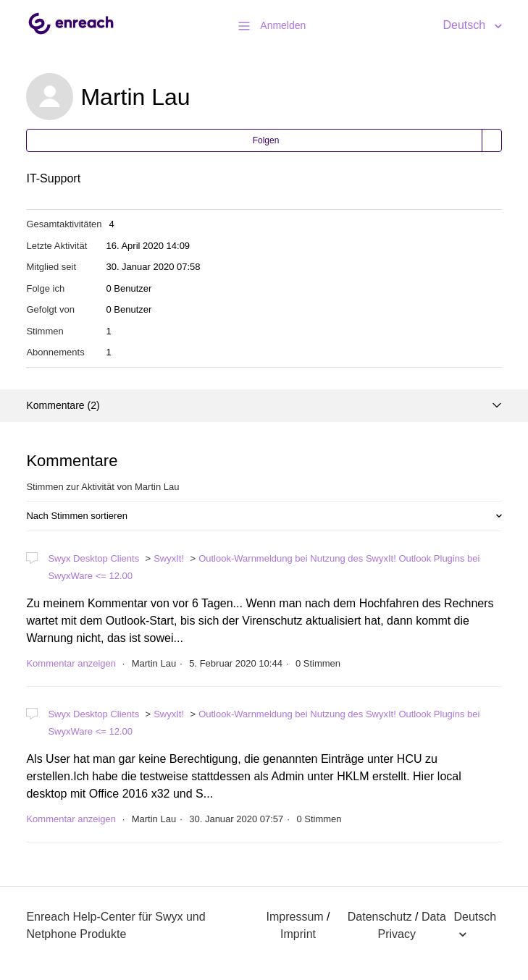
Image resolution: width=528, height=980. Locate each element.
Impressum (295, 917)
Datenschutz (380, 917)
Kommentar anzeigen (71, 663)
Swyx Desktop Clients (93, 558)
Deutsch (465, 25)
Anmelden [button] (283, 25)
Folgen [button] (266, 140)
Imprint (298, 934)
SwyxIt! (169, 558)
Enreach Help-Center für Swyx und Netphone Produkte (116, 925)
